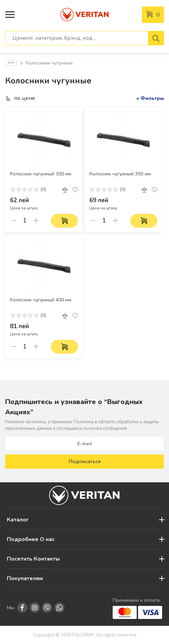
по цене (20, 98)
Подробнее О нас (31, 539)
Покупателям (25, 578)
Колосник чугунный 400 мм (41, 300)
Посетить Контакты (33, 559)
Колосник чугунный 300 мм (41, 174)
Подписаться (85, 462)
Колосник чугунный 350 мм (120, 174)
